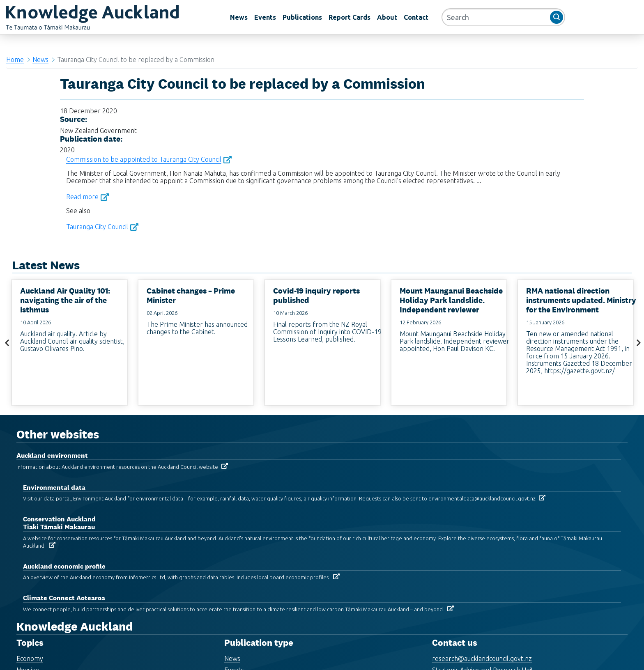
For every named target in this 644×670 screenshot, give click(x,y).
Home (15, 60)
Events (265, 17)
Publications (302, 17)
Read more (82, 197)
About (387, 17)
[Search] (503, 17)
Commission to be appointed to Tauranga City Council (144, 159)
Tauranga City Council (97, 227)
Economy (30, 659)
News (239, 17)
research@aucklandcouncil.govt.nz (482, 659)
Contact (416, 17)
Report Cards (350, 17)
